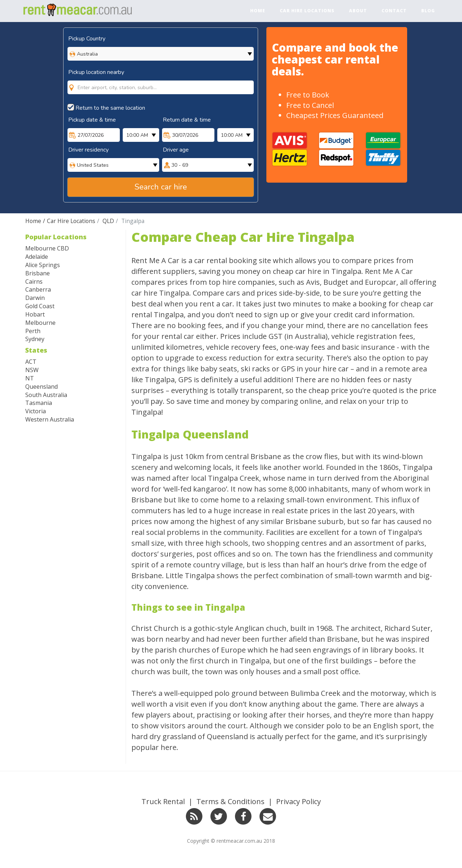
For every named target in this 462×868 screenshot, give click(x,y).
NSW (32, 370)
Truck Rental (163, 801)
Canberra (38, 289)
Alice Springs (43, 265)
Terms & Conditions (230, 801)
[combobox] (161, 80)
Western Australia (50, 419)
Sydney (35, 339)
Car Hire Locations (307, 11)
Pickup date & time (92, 120)
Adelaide (37, 257)
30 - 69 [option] (180, 165)
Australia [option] (87, 54)
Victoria (36, 411)
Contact (394, 11)
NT (30, 378)
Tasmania (39, 403)
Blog (428, 11)
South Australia (46, 395)
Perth (33, 331)
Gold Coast (40, 306)
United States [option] (93, 165)
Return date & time (187, 120)
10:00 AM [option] (137, 135)
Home (258, 11)
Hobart (35, 314)
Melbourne (40, 323)
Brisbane (38, 273)
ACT (31, 362)
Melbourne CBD (47, 248)
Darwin (35, 298)
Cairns (34, 282)
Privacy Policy (298, 801)
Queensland (42, 387)
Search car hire (161, 187)
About (358, 11)
